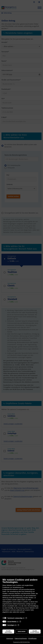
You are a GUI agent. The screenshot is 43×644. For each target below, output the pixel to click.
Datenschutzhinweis (21, 638)
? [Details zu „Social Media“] (20, 622)
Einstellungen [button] (33, 638)
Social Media (12, 622)
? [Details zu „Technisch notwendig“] (26, 618)
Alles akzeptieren (35, 632)
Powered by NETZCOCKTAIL (21, 642)
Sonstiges (11, 625)
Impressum (10, 638)
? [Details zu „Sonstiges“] (18, 625)
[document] (21, 597)
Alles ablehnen (8, 632)
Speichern (22, 632)
